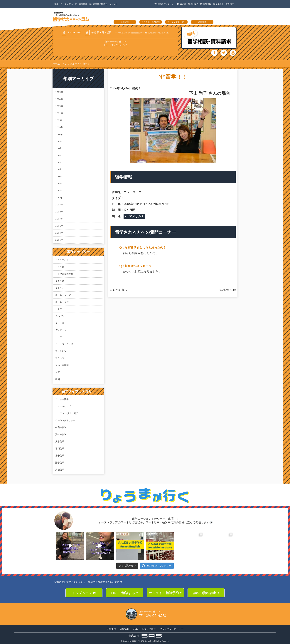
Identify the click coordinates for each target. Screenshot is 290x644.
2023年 (59, 106)
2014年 (59, 169)
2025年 (59, 92)
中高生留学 (61, 427)
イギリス (60, 281)
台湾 (58, 372)
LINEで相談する (125, 593)
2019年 (59, 134)
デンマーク (61, 330)
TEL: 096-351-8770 (115, 45)
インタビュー (70, 64)
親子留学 (60, 456)
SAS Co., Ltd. (146, 641)
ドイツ (59, 337)
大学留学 (60, 441)
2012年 (59, 183)
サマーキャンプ (63, 406)
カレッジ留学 (62, 399)
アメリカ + (136, 216)
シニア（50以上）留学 (67, 413)
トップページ (84, 593)
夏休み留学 (61, 434)
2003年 (59, 240)
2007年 (59, 219)
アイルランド (62, 260)
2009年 (59, 205)
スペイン (60, 316)
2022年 (59, 113)
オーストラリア (63, 295)
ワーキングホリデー (65, 420)
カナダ (59, 309)
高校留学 (60, 470)
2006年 (59, 226)
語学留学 (60, 463)
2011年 (59, 191)
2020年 (59, 127)
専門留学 (60, 448)
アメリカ (60, 267)
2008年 (59, 212)
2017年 (59, 148)
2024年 (59, 99)
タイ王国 (60, 323)
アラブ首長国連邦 (64, 274)
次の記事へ (227, 290)
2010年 (59, 198)
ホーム (56, 64)
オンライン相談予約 (165, 593)
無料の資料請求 (206, 593)
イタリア (60, 288)
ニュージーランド (64, 344)
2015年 (59, 162)
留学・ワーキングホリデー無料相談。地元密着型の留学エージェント (86, 4)
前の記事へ (118, 290)
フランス (60, 358)
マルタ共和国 (62, 365)
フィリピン (61, 351)
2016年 (59, 155)
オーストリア (62, 302)
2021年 (59, 120)
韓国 (58, 379)
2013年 (59, 176)
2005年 (59, 233)
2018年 (59, 141)
